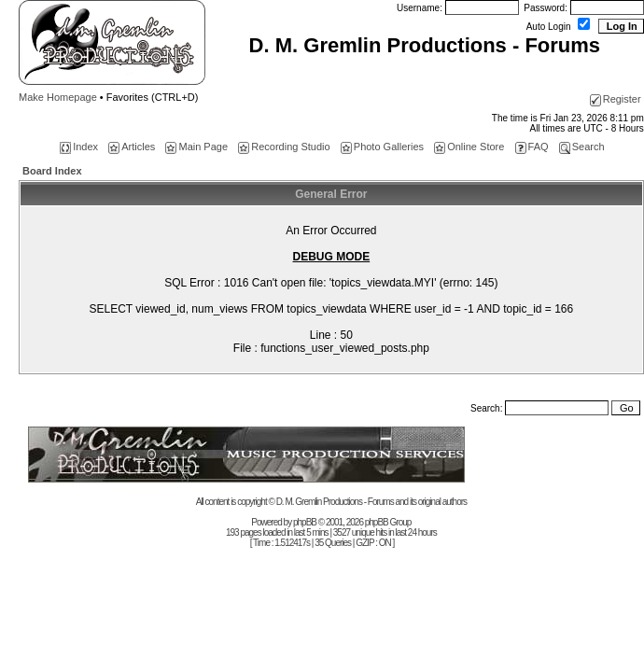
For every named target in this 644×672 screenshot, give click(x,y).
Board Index (52, 171)
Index (79, 147)
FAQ (532, 147)
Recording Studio (284, 147)
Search (582, 147)
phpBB (305, 522)
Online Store (469, 147)
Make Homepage (58, 97)
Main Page (196, 147)
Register (616, 99)
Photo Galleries (382, 147)
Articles (132, 147)
